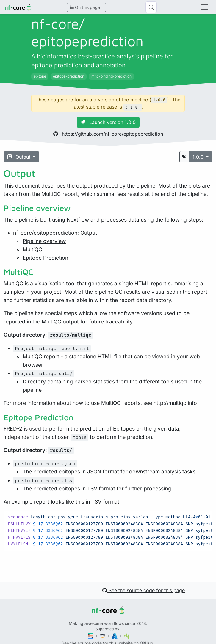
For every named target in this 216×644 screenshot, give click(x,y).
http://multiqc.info (175, 403)
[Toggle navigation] (204, 7)
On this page (85, 7)
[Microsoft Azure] (115, 636)
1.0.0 (199, 157)
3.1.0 (132, 107)
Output (20, 157)
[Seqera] (91, 636)
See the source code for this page (144, 590)
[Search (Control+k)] (151, 7)
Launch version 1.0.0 (108, 122)
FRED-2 (13, 429)
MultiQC (32, 249)
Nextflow (78, 220)
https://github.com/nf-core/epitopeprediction (108, 134)
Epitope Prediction (45, 258)
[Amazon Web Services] (103, 636)
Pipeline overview (44, 241)
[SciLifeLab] (127, 636)
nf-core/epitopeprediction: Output (55, 233)
